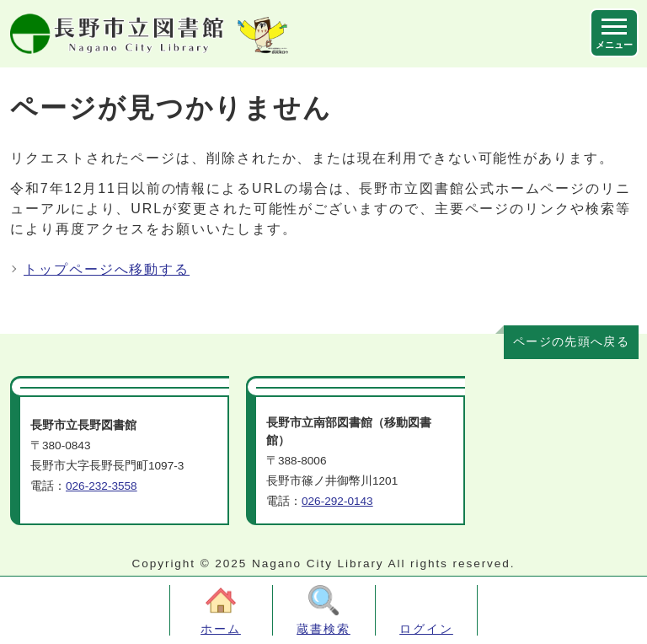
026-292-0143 (337, 501)
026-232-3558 (102, 486)
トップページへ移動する (107, 269)
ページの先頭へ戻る (571, 342)
